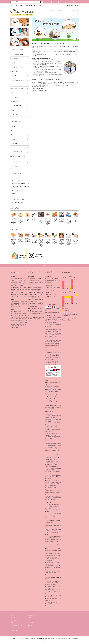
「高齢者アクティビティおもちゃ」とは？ (20, 184)
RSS (12, 630)
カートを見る (31, 623)
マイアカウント (32, 615)
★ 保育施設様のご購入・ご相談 (17, 199)
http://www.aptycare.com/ (37, 88)
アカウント (54, 2)
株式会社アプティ (20, 639)
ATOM (15, 630)
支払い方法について (16, 618)
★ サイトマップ (14, 197)
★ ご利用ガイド (14, 194)
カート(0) (75, 2)
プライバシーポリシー (16, 628)
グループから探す (29, 5)
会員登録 (61, 2)
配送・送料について (16, 620)
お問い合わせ (70, 5)
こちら (45, 90)
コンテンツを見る (38, 5)
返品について (14, 623)
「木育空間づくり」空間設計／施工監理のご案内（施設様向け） (20, 187)
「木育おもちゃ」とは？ (16, 181)
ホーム (12, 5)
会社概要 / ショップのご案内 (17, 202)
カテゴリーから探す (19, 5)
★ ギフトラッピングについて (17, 191)
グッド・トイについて (15, 178)
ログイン (67, 2)
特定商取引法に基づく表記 (17, 625)
